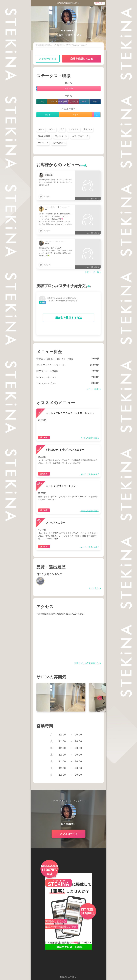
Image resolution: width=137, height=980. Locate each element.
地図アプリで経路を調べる (87, 663)
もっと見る (94, 588)
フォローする (70, 834)
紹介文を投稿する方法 (68, 318)
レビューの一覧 (92, 272)
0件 (88, 286)
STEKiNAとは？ (68, 977)
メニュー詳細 (93, 389)
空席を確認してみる (82, 59)
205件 (83, 165)
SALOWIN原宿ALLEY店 (68, 3)
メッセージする (48, 59)
